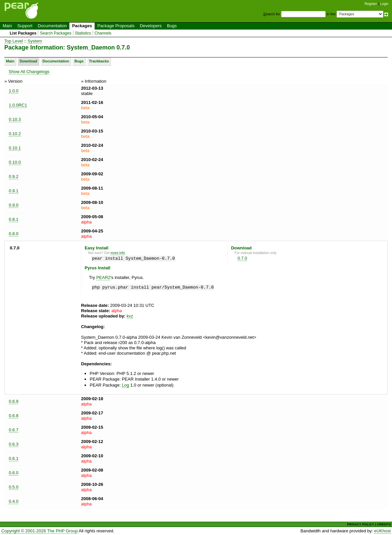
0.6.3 (14, 444)
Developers (151, 26)
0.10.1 (15, 148)
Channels (103, 33)
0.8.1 (14, 219)
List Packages (23, 33)
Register (371, 4)
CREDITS (384, 524)
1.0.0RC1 (18, 105)
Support (25, 26)
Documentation (52, 26)
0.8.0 (14, 234)
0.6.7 (14, 430)
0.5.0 (14, 487)
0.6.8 (14, 416)
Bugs (172, 26)
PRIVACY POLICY (361, 524)
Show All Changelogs (29, 72)
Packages (82, 26)
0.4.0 (14, 501)
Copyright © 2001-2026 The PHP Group (39, 531)
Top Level (14, 41)
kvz (130, 316)
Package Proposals (116, 26)
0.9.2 (14, 177)
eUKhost (382, 531)
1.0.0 (14, 91)
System (35, 41)
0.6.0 (14, 473)
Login (384, 4)
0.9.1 (14, 191)
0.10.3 (15, 119)
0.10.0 (15, 162)
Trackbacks (99, 61)
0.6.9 (14, 401)
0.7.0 (242, 258)
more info (118, 253)
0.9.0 (14, 205)
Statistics (83, 33)
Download (28, 61)
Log (125, 385)
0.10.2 (15, 134)
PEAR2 (103, 277)
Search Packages (56, 33)
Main (7, 26)
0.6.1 (14, 458)
